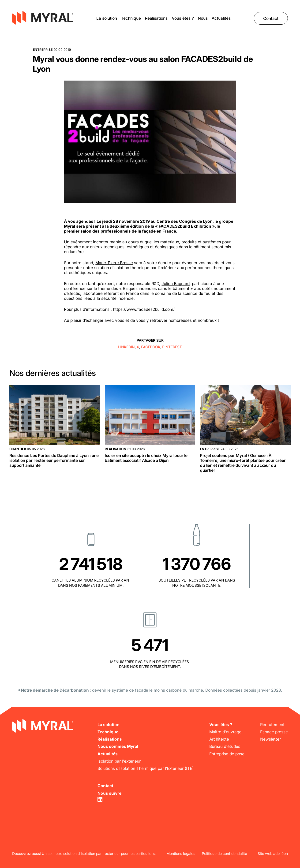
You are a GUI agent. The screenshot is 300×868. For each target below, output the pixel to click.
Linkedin (126, 347)
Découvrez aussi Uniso (32, 854)
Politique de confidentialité (224, 854)
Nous (203, 18)
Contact (271, 18)
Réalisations (156, 18)
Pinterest (172, 347)
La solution (107, 18)
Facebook (151, 347)
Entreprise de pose (227, 754)
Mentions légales (181, 854)
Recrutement (272, 725)
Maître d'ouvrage (225, 732)
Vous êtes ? (183, 18)
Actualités (221, 18)
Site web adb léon (273, 854)
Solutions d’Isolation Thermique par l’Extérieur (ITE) (146, 768)
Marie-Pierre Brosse (114, 263)
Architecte (219, 739)
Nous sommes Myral (118, 746)
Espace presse (274, 732)
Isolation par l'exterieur (119, 761)
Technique (131, 18)
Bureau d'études (225, 746)
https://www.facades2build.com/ (144, 309)
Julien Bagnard (176, 284)
